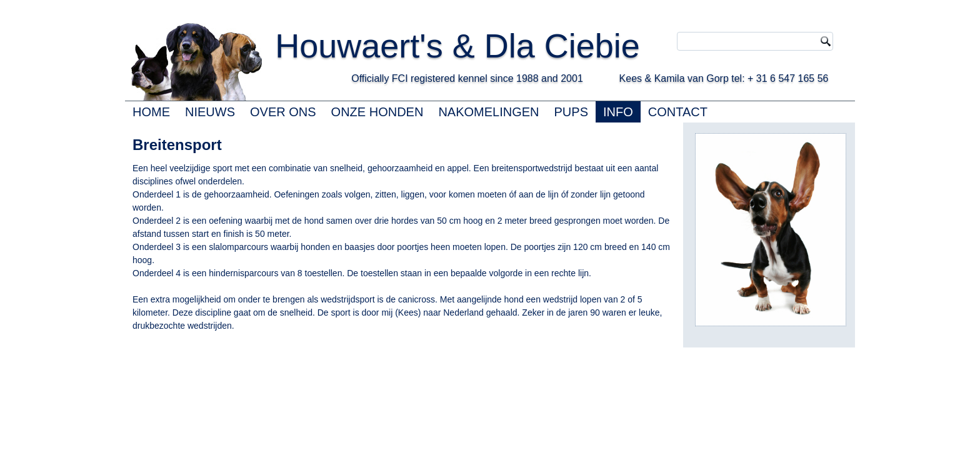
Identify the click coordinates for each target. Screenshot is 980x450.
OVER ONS (283, 112)
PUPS (571, 112)
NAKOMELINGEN (488, 112)
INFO (618, 112)
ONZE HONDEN (377, 112)
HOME (151, 112)
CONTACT (678, 112)
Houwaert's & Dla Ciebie (457, 46)
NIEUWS (210, 112)
